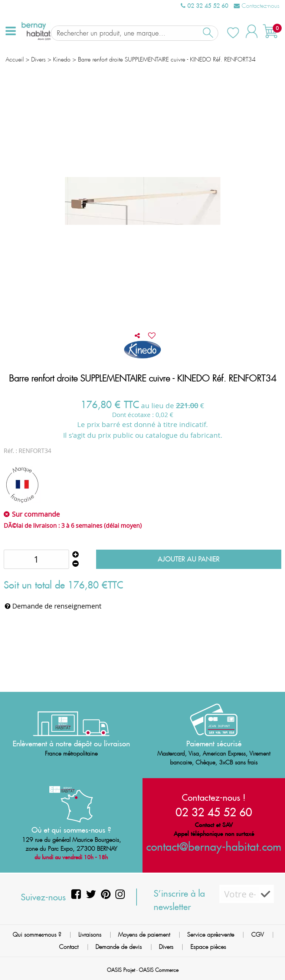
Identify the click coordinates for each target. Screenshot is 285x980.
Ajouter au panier (189, 554)
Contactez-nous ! (214, 797)
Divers (166, 947)
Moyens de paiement (144, 935)
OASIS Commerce (159, 970)
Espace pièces (208, 947)
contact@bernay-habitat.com (214, 846)
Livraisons (90, 935)
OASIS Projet (121, 970)
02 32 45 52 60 (204, 6)
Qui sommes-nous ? (37, 935)
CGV (258, 935)
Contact (69, 947)
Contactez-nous (257, 6)
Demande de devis (119, 947)
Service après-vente (211, 935)
